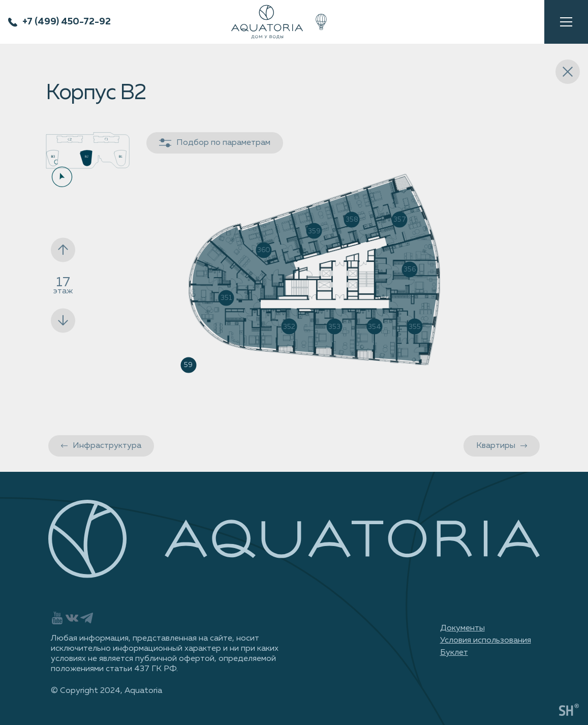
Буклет (454, 653)
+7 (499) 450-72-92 (67, 22)
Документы (462, 628)
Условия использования (486, 641)
